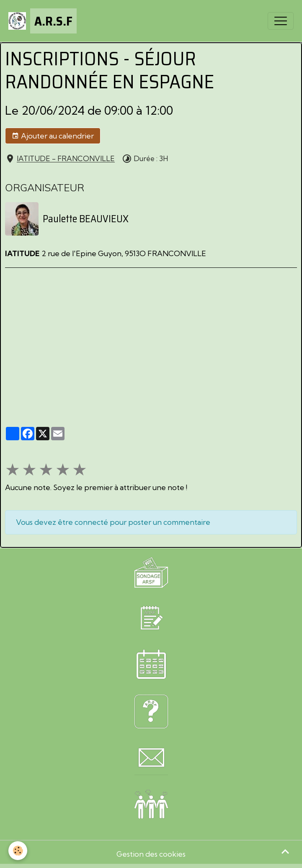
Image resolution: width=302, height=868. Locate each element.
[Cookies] (18, 851)
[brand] (43, 21)
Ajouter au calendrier (53, 136)
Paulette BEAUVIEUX (86, 219)
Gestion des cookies (151, 854)
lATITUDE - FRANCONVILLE (66, 159)
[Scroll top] (285, 851)
